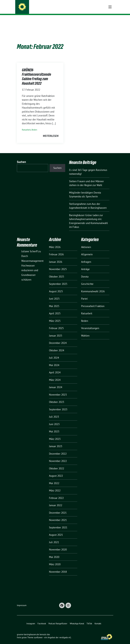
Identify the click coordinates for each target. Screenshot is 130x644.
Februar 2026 (56, 250)
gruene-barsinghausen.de (47, 8)
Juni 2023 (54, 420)
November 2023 (58, 390)
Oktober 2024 (57, 346)
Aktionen (86, 243)
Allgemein (87, 250)
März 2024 (55, 376)
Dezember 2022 (58, 449)
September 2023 (58, 405)
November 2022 (58, 457)
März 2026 (55, 243)
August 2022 (56, 471)
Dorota (85, 272)
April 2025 (55, 309)
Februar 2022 (56, 494)
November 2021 (58, 516)
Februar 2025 (56, 324)
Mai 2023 (54, 427)
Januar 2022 (56, 501)
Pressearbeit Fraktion (93, 302)
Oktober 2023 (57, 398)
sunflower (38, 633)
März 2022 (55, 486)
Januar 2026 (56, 258)
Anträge (85, 265)
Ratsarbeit (26, 125)
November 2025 (58, 265)
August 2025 (56, 287)
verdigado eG (65, 633)
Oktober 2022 (57, 464)
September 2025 (58, 280)
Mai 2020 (54, 553)
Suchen (21, 158)
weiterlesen (51, 132)
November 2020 (58, 545)
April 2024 (55, 368)
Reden (34, 125)
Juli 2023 (54, 412)
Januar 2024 (56, 383)
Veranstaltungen (90, 324)
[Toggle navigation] (110, 20)
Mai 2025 (54, 302)
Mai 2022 (54, 479)
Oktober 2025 (57, 272)
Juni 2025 (54, 294)
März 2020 (55, 560)
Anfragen (86, 258)
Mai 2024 (54, 361)
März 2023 (55, 435)
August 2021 (56, 530)
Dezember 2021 (58, 508)
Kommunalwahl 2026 (93, 287)
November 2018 (58, 567)
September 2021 (58, 523)
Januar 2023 (56, 442)
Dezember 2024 (58, 339)
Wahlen (85, 331)
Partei (84, 294)
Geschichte (87, 280)
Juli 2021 (54, 538)
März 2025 (55, 317)
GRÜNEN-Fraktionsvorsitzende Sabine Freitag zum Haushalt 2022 (36, 72)
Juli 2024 (54, 353)
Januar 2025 (56, 331)
